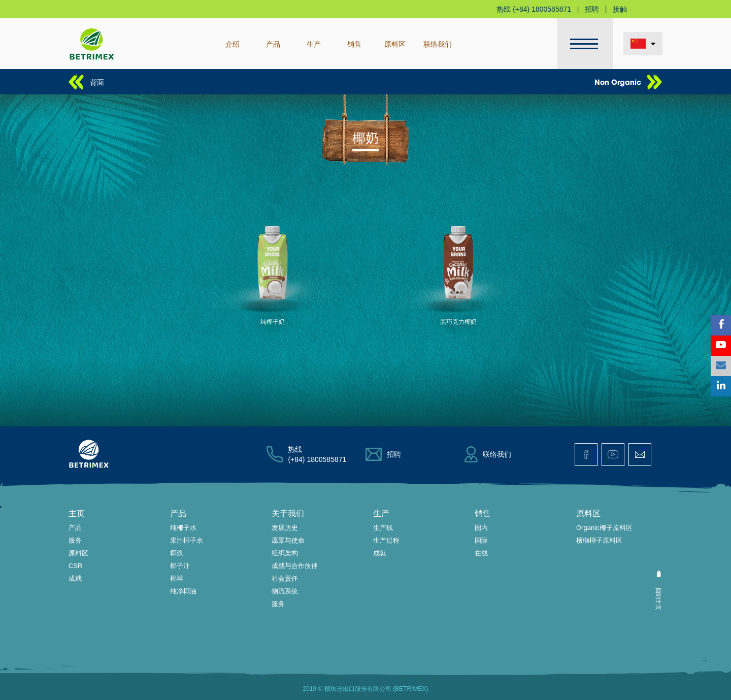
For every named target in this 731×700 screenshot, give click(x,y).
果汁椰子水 (187, 540)
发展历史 (285, 528)
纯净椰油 (183, 591)
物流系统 (285, 591)
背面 (97, 81)
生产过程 (386, 540)
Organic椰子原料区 (604, 528)
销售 (354, 44)
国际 (481, 540)
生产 (314, 44)
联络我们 (438, 44)
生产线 (383, 528)
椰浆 (177, 553)
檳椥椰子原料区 (599, 540)
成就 (75, 578)
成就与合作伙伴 (295, 566)
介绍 (232, 44)
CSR (75, 566)
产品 (273, 44)
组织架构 (285, 553)
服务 (75, 540)
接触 (620, 9)
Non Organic (618, 81)
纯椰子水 (183, 528)
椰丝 (177, 578)
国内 (481, 528)
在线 (481, 553)
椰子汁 (180, 566)
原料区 (395, 44)
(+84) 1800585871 (542, 9)
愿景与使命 (288, 540)
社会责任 (285, 578)
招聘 (592, 9)
